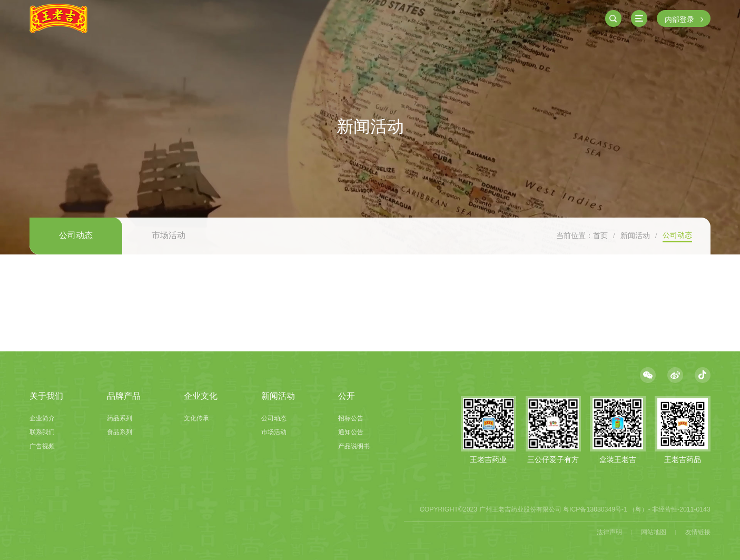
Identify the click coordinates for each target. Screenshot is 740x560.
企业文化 (201, 396)
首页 (600, 235)
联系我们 (42, 432)
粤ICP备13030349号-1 (595, 509)
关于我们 (46, 396)
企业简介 (42, 418)
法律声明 (609, 532)
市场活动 (169, 235)
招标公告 (351, 418)
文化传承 (196, 418)
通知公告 (351, 432)
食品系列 (120, 432)
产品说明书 (354, 446)
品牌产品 (124, 396)
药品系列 (120, 418)
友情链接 (698, 532)
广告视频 (42, 446)
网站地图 (654, 532)
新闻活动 (635, 235)
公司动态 (76, 235)
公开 (347, 396)
